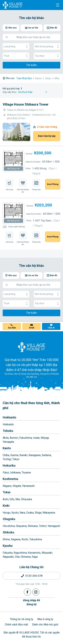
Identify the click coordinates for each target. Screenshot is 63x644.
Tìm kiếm (32, 65)
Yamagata (8, 442)
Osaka (30, 513)
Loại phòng (16, 47)
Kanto (7, 448)
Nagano (7, 486)
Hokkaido (9, 417)
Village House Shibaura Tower (26, 104)
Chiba (6, 455)
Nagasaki (8, 557)
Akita (6, 438)
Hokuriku (9, 466)
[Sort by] (33, 92)
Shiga (38, 513)
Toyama (26, 473)
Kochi (25, 539)
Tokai (7, 492)
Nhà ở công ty (45, 619)
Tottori (43, 526)
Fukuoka (8, 553)
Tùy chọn (47, 56)
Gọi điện (12, 328)
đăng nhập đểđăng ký (32, 602)
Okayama (21, 526)
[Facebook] (27, 592)
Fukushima (26, 438)
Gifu (12, 499)
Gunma (14, 455)
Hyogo (7, 513)
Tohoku (8, 431)
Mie (18, 499)
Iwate (36, 438)
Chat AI (51, 328)
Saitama (46, 455)
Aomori (14, 438)
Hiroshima (9, 526)
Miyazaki (47, 553)
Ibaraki (23, 455)
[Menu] (58, 5)
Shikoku (8, 532)
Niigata (17, 486)
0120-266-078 (34, 576)
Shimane (33, 526)
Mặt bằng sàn (14, 169)
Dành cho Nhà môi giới (45, 625)
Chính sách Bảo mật (16, 625)
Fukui (6, 473)
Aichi (6, 499)
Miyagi (45, 438)
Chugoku (9, 519)
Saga (35, 557)
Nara (22, 513)
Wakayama (49, 513)
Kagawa (16, 539)
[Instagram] (36, 592)
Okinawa (26, 557)
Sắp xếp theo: (10, 92)
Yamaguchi (54, 526)
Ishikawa (15, 473)
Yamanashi (28, 486)
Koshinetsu (10, 479)
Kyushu (8, 546)
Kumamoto (34, 553)
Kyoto (15, 513)
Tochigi (7, 459)
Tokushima (36, 539)
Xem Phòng (53, 184)
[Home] (32, 347)
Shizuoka (27, 499)
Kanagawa (35, 455)
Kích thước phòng (47, 47)
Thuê (16, 56)
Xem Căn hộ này (47, 136)
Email (32, 328)
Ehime (6, 539)
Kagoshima (20, 553)
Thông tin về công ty (22, 619)
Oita (17, 557)
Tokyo (16, 459)
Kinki (6, 506)
